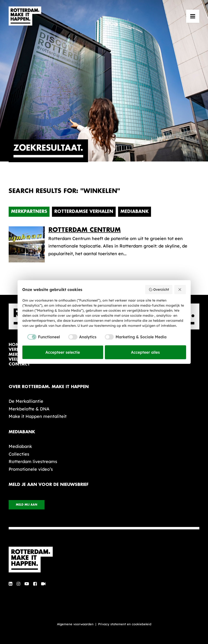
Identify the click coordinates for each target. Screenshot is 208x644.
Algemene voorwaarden (75, 624)
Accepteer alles (145, 352)
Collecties (19, 454)
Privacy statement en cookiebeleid (125, 624)
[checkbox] (41, 337)
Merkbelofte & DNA (29, 409)
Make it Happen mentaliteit (38, 416)
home (15, 345)
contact (19, 364)
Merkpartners (29, 211)
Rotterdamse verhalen (84, 211)
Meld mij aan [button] (27, 505)
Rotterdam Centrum (85, 230)
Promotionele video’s (31, 469)
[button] (193, 16)
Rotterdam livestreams (33, 461)
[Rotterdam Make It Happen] (25, 16)
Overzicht (159, 290)
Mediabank (135, 211)
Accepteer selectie (63, 352)
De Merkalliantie (26, 401)
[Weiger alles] (180, 290)
